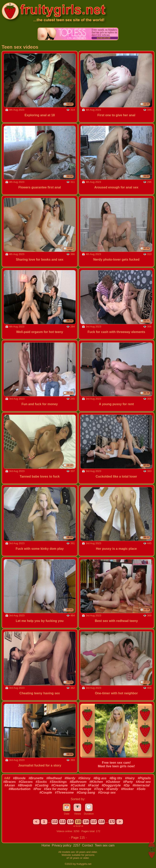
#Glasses (26, 782)
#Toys (99, 789)
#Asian (10, 785)
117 (94, 822)
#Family (112, 789)
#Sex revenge (81, 789)
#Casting (42, 785)
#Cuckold (78, 785)
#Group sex (107, 793)
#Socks (41, 782)
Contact (88, 845)
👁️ (77, 807)
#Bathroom (78, 782)
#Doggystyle (111, 785)
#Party (128, 782)
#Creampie (60, 785)
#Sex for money (56, 789)
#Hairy (130, 778)
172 (112, 822)
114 (70, 822)
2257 (77, 845)
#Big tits (116, 778)
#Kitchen (96, 782)
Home (46, 845)
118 (102, 822)
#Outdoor (113, 782)
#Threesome (64, 793)
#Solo (141, 789)
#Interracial (141, 785)
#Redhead (54, 778)
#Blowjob (25, 785)
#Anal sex (143, 782)
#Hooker (127, 789)
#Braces (9, 782)
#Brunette (36, 778)
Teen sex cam (105, 845)
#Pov (37, 789)
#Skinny (84, 778)
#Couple (46, 793)
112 (55, 822)
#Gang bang (86, 793)
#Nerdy (70, 778)
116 (86, 822)
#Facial (93, 785)
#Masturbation (19, 789)
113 (63, 822)
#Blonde (19, 778)
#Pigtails (144, 778)
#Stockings (58, 782)
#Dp (127, 785)
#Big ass (100, 778)
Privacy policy (62, 845)
